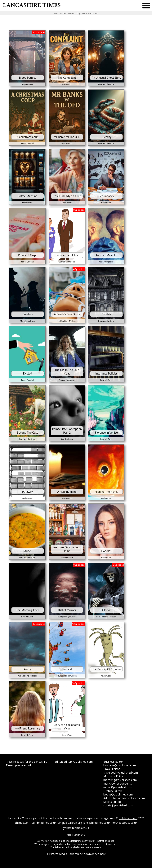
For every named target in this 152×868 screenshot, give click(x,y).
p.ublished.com (128, 818)
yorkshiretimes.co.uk (76, 828)
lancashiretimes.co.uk (97, 823)
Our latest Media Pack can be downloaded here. (76, 854)
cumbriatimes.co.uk (44, 823)
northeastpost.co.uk (124, 823)
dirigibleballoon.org (70, 823)
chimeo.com (23, 823)
